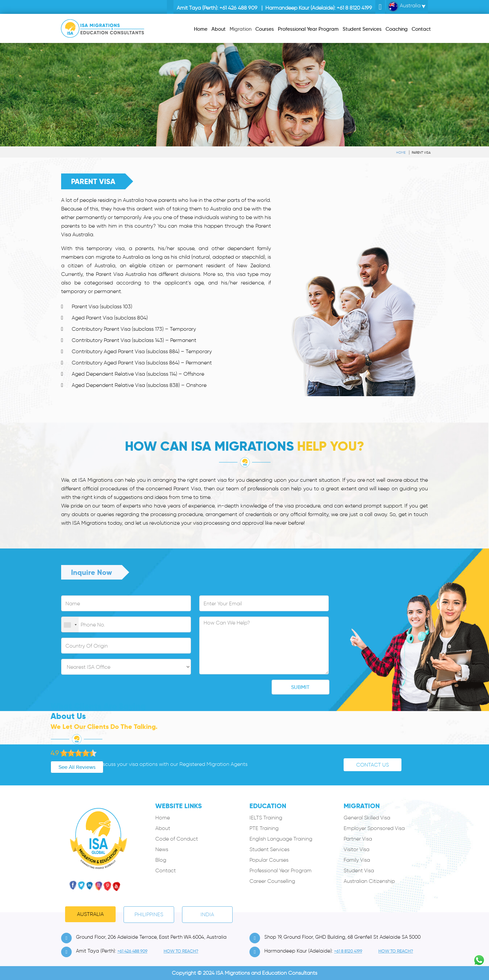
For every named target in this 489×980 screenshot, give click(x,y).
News (162, 849)
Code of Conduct (177, 839)
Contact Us (373, 765)
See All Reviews (55, 767)
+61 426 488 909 (238, 8)
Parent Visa (421, 152)
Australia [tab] (90, 914)
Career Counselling (272, 881)
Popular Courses (269, 860)
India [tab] (207, 914)
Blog (161, 860)
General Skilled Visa (367, 818)
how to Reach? (181, 951)
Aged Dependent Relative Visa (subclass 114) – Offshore (138, 374)
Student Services (269, 849)
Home (401, 152)
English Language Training (281, 839)
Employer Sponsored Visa (374, 828)
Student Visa (359, 870)
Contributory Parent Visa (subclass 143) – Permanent (134, 340)
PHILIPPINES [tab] (149, 914)
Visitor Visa (357, 849)
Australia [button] (404, 7)
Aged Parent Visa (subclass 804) (110, 318)
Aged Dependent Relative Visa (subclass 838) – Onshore (139, 385)
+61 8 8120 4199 (354, 8)
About (163, 828)
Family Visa (357, 860)
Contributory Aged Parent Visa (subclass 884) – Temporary (142, 351)
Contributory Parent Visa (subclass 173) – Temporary (134, 329)
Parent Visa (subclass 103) (102, 306)
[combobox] (70, 625)
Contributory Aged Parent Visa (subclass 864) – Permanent (142, 363)
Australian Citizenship (369, 881)
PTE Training (264, 828)
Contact (166, 870)
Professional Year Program (281, 870)
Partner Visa (358, 839)
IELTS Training (266, 818)
